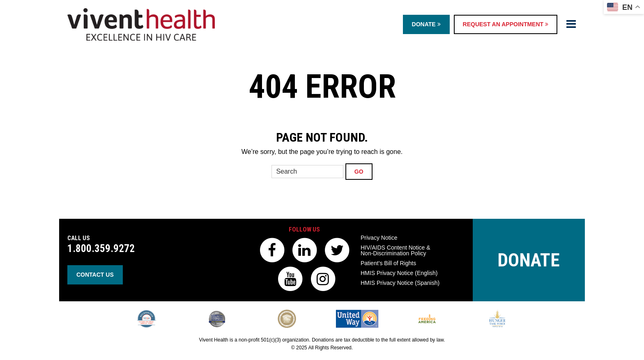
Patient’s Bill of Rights (388, 263)
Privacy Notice (379, 238)
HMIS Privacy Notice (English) (399, 273)
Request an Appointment (506, 24)
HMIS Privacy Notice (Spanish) (400, 283)
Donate (426, 24)
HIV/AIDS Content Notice (396, 250)
